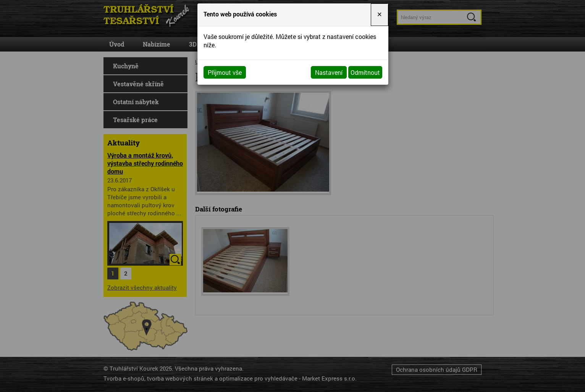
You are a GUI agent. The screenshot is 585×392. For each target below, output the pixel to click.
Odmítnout (365, 72)
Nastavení (329, 72)
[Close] (380, 15)
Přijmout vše (225, 72)
